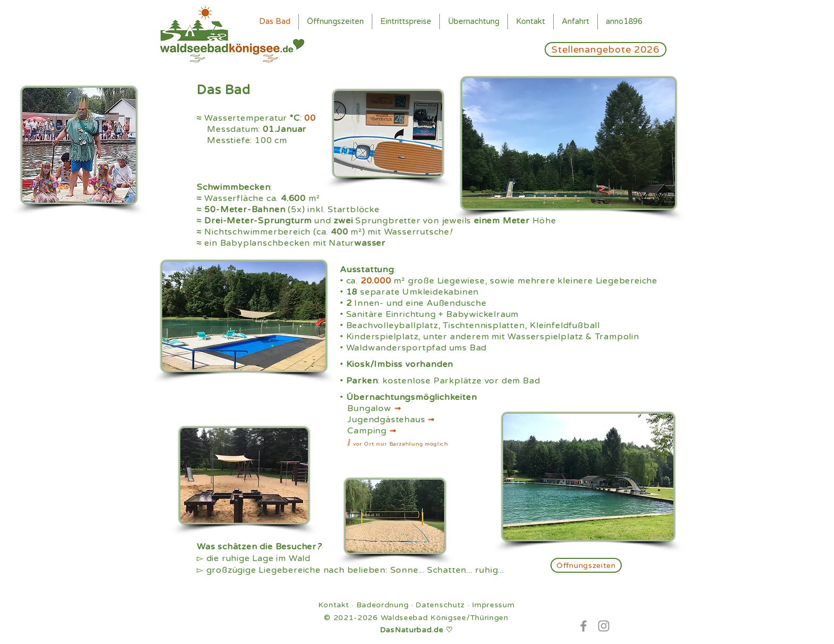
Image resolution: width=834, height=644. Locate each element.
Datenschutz (440, 605)
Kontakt (334, 605)
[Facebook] (583, 626)
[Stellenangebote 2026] (606, 49)
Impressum (493, 605)
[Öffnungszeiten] (586, 565)
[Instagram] (604, 626)
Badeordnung (383, 605)
